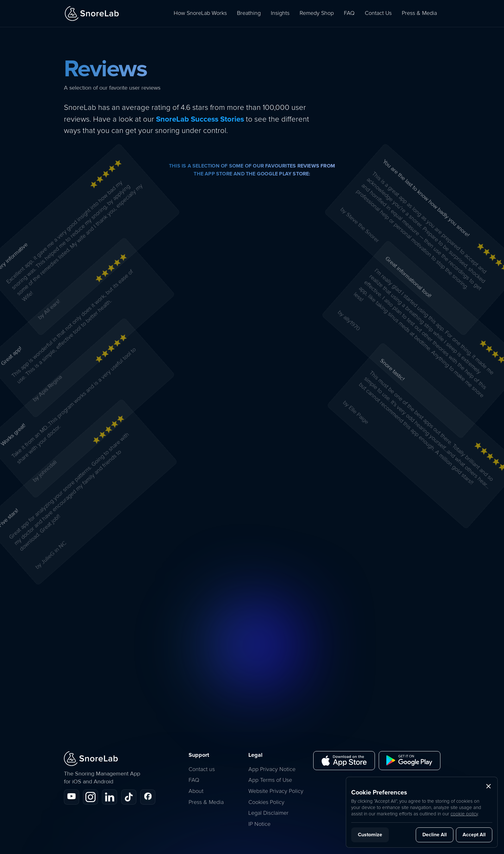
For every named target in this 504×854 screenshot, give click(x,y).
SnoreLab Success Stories (200, 119)
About (196, 791)
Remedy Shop (317, 13)
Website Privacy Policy (276, 791)
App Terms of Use (270, 780)
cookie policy (464, 814)
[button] (488, 786)
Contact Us (378, 13)
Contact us (202, 769)
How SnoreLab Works (200, 13)
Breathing (249, 13)
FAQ (349, 13)
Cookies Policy (266, 802)
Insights (280, 13)
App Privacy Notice (272, 769)
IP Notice (259, 824)
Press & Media (419, 13)
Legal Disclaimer (268, 813)
